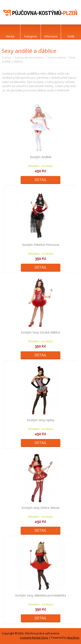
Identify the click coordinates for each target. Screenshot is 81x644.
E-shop (7, 57)
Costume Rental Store (34, 638)
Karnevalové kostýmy (29, 57)
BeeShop (73, 638)
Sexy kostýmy (56, 57)
